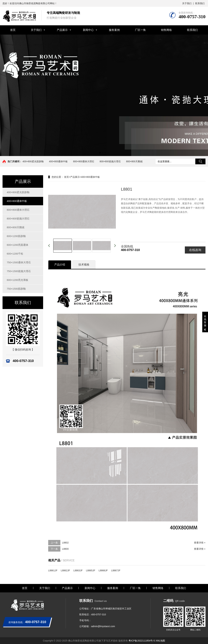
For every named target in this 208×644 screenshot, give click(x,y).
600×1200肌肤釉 (16, 236)
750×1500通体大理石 (19, 262)
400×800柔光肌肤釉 (33, 161)
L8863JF (78, 570)
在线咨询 (195, 250)
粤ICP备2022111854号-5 (142, 641)
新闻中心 (88, 30)
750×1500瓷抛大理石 (19, 271)
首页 (13, 30)
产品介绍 (60, 265)
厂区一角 (140, 30)
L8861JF (53, 570)
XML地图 (160, 641)
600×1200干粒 (15, 254)
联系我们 (200, 3)
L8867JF (116, 570)
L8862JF (65, 570)
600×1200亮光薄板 (18, 280)
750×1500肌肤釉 (16, 289)
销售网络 (166, 30)
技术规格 (84, 265)
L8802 (65, 543)
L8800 (65, 549)
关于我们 (187, 3)
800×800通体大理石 (84, 161)
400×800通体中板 (58, 161)
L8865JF (90, 570)
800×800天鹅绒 (134, 161)
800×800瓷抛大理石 (110, 161)
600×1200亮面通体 (18, 245)
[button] (100, 153)
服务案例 (114, 30)
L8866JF (103, 570)
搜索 (200, 161)
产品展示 (62, 30)
